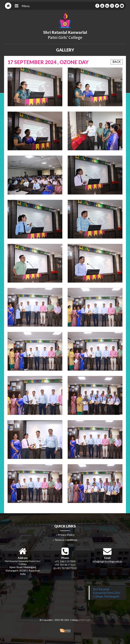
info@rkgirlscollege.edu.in (107, 561)
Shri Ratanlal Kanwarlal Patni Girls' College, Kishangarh (107, 593)
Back (117, 62)
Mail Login (85, 620)
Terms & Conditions (66, 540)
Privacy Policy (66, 535)
